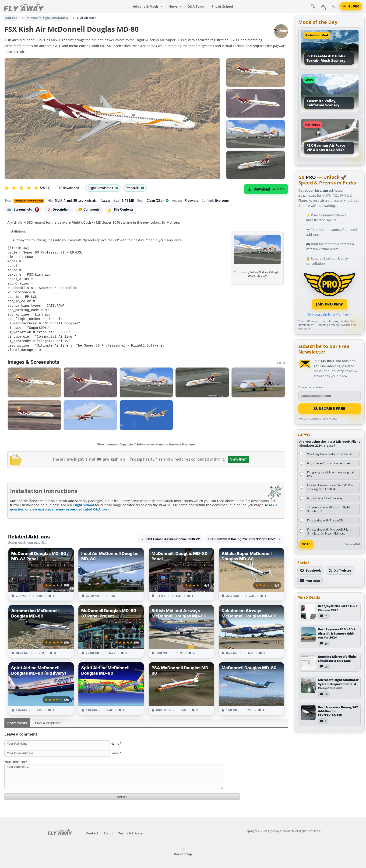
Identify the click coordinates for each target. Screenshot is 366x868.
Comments (89, 210)
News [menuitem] (175, 6)
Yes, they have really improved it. (330, 454)
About (108, 828)
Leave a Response (47, 717)
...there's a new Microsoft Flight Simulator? (329, 509)
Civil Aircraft (86, 18)
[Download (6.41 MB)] (266, 189)
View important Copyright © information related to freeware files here (146, 439)
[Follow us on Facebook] (311, 570)
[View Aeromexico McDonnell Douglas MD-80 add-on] (41, 626)
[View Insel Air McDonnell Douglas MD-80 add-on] (111, 569)
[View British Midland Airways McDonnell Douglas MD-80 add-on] (181, 626)
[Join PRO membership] (330, 290)
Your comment (16, 756)
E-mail (116, 747)
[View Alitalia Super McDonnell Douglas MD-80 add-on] (251, 569)
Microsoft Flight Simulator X (47, 18)
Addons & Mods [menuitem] (148, 6)
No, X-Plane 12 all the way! (325, 498)
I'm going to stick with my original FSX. (330, 474)
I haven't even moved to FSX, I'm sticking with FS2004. (330, 487)
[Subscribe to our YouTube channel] (310, 581)
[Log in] (333, 6)
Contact (92, 828)
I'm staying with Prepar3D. (325, 520)
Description (58, 210)
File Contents (121, 209)
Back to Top (183, 846)
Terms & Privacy (130, 828)
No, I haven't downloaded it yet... (330, 463)
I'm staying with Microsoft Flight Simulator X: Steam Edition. (329, 531)
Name (116, 738)
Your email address (311, 387)
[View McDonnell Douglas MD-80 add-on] (251, 683)
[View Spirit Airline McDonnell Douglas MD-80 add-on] (111, 683)
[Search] (313, 6)
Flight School (84, 499)
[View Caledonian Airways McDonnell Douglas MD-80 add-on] (251, 626)
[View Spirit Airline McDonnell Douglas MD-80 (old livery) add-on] (41, 683)
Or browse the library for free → (330, 314)
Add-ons (11, 18)
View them (239, 454)
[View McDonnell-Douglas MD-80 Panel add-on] (181, 569)
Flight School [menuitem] (222, 6)
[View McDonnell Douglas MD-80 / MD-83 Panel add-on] (41, 569)
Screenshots (23, 210)
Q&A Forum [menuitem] (197, 6)
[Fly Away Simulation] (24, 6)
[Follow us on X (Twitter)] (340, 570)
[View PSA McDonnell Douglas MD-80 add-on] (181, 683)
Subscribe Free (330, 408)
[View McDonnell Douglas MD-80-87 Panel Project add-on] (111, 626)
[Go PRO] (351, 6)
